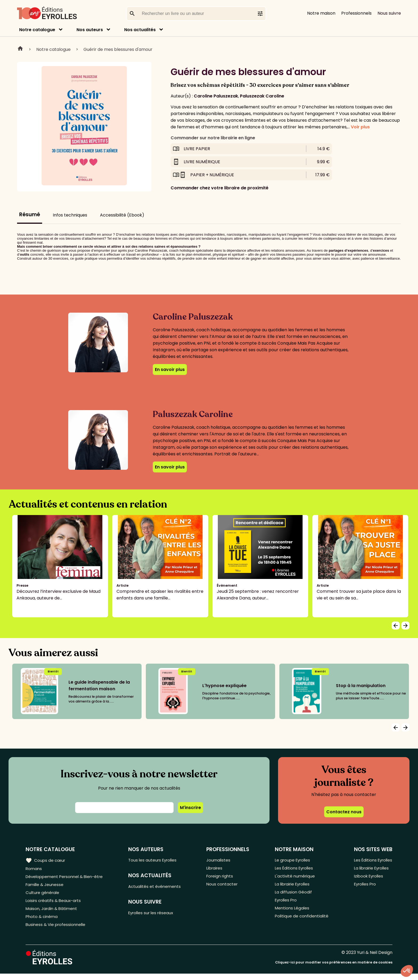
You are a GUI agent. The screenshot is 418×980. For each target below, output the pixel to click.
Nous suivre (389, 13)
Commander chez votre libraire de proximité (220, 188)
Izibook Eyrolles (367, 878)
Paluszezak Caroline (262, 96)
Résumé (30, 215)
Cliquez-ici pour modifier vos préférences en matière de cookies (334, 969)
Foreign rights (222, 878)
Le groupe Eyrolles (293, 860)
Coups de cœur (46, 860)
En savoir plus (170, 369)
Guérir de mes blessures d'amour (118, 49)
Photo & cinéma (42, 922)
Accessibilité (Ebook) (122, 215)
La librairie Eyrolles (293, 887)
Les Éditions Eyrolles (294, 869)
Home (20, 49)
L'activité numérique (294, 878)
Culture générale (43, 895)
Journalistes (221, 860)
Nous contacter (224, 887)
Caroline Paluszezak (216, 96)
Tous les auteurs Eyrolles (156, 860)
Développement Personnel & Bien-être (67, 878)
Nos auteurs (90, 30)
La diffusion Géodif (292, 895)
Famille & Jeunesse (46, 887)
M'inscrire (190, 808)
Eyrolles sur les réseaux (155, 915)
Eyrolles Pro (286, 904)
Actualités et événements (158, 887)
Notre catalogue (37, 30)
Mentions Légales (292, 913)
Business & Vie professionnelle (57, 931)
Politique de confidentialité (301, 922)
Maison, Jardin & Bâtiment (53, 913)
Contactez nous (344, 812)
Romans (34, 869)
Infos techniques (70, 215)
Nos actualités (140, 30)
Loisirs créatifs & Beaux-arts (55, 904)
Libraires (217, 869)
